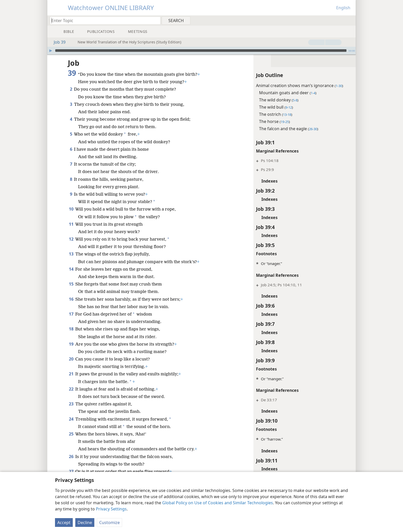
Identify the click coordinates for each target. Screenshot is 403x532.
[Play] (51, 51)
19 (71, 344)
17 (71, 314)
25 (71, 434)
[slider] (201, 51)
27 (71, 471)
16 (71, 299)
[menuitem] (350, 20)
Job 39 (57, 42)
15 (71, 284)
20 (71, 359)
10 (71, 209)
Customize (109, 522)
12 (71, 239)
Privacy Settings (111, 509)
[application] (201, 51)
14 (71, 269)
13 (71, 254)
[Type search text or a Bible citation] (103, 20)
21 (71, 374)
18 (71, 329)
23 (71, 404)
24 (71, 419)
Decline (85, 522)
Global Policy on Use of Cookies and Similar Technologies (218, 503)
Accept (64, 522)
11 (71, 224)
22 (71, 389)
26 (71, 457)
